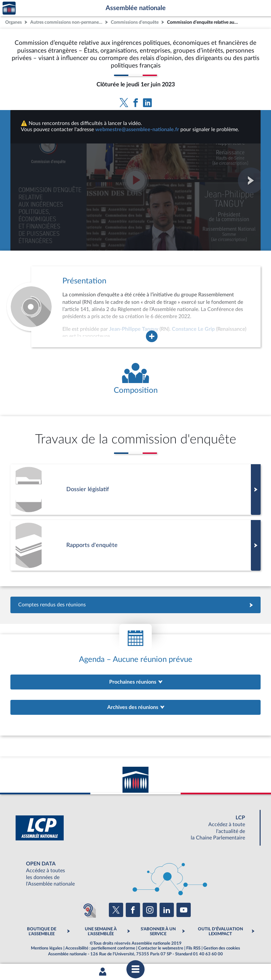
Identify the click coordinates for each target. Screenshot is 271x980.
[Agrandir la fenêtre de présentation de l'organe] (152, 336)
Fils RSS (193, 948)
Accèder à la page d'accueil (9, 8)
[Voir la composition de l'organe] (135, 379)
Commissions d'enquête (135, 22)
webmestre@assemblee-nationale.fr (137, 130)
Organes (13, 22)
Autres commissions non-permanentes (67, 22)
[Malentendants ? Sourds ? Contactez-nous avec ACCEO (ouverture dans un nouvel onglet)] (88, 910)
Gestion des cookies (222, 948)
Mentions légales (47, 948)
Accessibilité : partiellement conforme (100, 948)
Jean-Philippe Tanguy (134, 329)
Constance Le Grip (193, 329)
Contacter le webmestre (161, 948)
